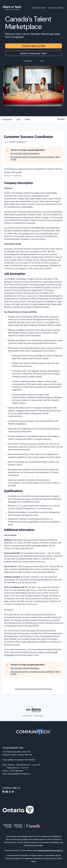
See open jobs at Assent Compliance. (25, 154)
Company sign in (39, 8)
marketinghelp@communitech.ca (50, 850)
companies (7, 119)
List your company (56, 8)
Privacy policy (27, 716)
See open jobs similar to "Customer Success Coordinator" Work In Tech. (35, 158)
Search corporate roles (33, 53)
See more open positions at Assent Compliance (33, 689)
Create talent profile (34, 46)
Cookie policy (38, 716)
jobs (18, 119)
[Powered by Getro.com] (34, 709)
